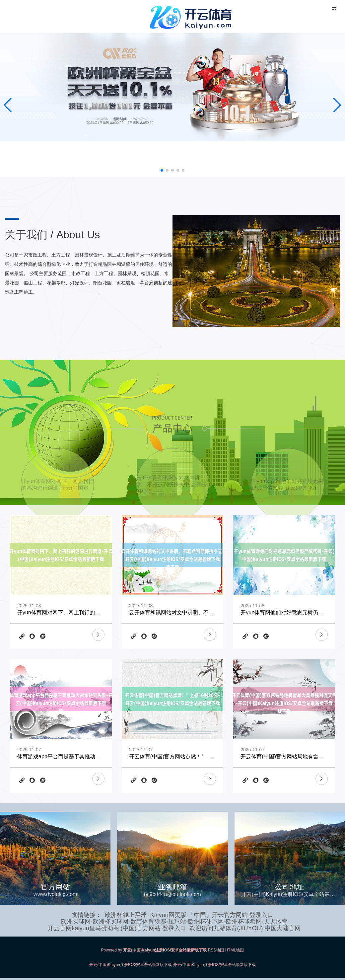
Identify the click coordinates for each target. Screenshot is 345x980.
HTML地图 (235, 950)
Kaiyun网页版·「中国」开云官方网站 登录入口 (211, 915)
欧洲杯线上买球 (126, 915)
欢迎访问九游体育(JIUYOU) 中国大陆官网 (245, 928)
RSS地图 (216, 950)
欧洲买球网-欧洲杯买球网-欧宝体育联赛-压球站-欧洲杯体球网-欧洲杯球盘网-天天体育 (174, 922)
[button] (337, 105)
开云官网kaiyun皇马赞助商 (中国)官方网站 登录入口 (117, 928)
